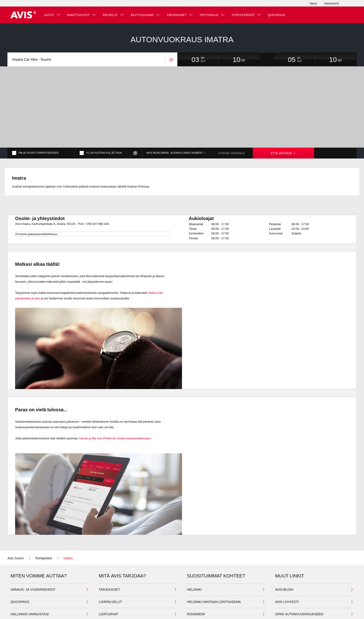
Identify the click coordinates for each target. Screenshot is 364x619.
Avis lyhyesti (287, 580)
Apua (313, 3)
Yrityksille (211, 15)
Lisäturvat (108, 592)
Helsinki (194, 568)
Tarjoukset (178, 15)
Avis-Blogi (284, 568)
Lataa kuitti (21, 605)
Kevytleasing (144, 15)
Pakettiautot (80, 15)
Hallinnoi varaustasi (30, 592)
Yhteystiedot (245, 15)
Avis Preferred (113, 605)
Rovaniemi (196, 592)
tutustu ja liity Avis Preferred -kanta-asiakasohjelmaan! (115, 416)
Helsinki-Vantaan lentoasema (214, 580)
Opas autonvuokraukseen (299, 592)
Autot (51, 15)
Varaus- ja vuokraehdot (33, 568)
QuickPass (278, 15)
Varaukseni (331, 3)
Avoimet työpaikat (292, 605)
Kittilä (193, 605)
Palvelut (112, 15)
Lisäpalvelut (110, 580)
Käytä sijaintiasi (171, 60)
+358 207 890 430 (97, 202)
